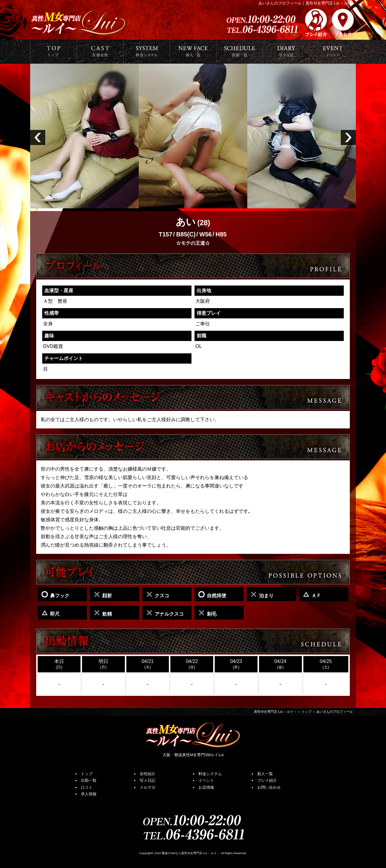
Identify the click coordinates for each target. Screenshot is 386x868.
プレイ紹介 (267, 780)
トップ (307, 712)
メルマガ (147, 787)
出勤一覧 (89, 780)
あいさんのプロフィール (335, 712)
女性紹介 (147, 774)
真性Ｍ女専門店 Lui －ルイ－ (275, 712)
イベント (206, 780)
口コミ (87, 787)
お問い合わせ (269, 787)
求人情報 (89, 794)
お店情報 (206, 787)
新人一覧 (265, 774)
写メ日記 (147, 780)
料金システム (210, 774)
